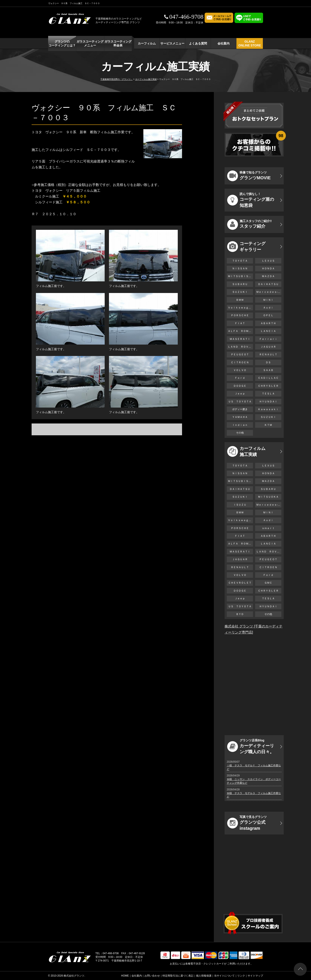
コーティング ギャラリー (246, 247)
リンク (241, 976)
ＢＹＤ (240, 614)
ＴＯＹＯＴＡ (240, 261)
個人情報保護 (204, 976)
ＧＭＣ (268, 583)
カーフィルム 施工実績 (246, 451)
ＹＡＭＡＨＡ (240, 417)
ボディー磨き (240, 409)
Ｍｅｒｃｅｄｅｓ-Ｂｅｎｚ (269, 292)
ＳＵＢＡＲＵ (240, 284)
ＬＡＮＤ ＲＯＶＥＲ (240, 347)
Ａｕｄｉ (268, 308)
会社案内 (224, 43)
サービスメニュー (172, 43)
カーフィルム (147, 43)
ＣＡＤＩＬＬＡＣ (268, 378)
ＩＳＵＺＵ (240, 505)
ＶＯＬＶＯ (240, 370)
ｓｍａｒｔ (268, 528)
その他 (240, 433)
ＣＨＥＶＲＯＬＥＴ (240, 583)
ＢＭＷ (240, 300)
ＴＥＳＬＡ (268, 394)
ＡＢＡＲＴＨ (268, 323)
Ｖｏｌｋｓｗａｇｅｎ (240, 308)
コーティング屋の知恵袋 (251, 200)
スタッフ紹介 (249, 224)
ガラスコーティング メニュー (90, 43)
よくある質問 (198, 43)
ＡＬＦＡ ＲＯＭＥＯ (240, 331)
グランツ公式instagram (247, 823)
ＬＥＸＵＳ (268, 261)
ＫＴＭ (268, 425)
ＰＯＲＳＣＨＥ (240, 315)
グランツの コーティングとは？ (62, 43)
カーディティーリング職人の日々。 (251, 746)
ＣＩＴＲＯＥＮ (241, 362)
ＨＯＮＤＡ (268, 268)
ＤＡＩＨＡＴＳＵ (268, 284)
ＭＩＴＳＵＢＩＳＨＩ (240, 276)
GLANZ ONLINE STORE (250, 43)
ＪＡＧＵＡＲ (268, 347)
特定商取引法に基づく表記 (178, 976)
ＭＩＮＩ (268, 300)
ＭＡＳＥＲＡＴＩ (240, 339)
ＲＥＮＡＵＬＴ (268, 354)
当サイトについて (224, 976)
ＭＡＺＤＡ (268, 276)
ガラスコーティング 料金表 (118, 43)
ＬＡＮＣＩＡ (268, 331)
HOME (125, 976)
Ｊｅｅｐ (240, 394)
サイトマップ (255, 976)
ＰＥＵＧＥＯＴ (240, 354)
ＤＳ (268, 362)
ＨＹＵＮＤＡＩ (268, 402)
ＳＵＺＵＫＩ (240, 292)
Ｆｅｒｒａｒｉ (268, 339)
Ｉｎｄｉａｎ (240, 425)
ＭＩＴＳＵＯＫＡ (268, 497)
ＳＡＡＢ (268, 370)
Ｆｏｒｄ (240, 378)
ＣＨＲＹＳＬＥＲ (268, 386)
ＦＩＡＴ (240, 323)
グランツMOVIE (249, 176)
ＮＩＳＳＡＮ (240, 268)
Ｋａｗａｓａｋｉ (268, 409)
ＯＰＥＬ (268, 315)
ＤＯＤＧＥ (240, 386)
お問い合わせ (152, 976)
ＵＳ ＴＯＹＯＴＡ (240, 402)
